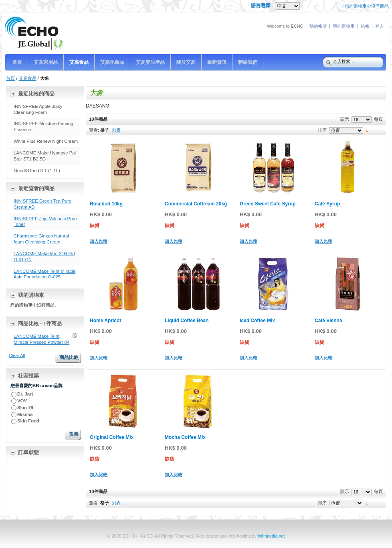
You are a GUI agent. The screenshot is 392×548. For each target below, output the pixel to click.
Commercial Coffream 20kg (196, 204)
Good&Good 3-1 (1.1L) (37, 170)
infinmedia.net (271, 536)
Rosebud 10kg (106, 204)
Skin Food (28, 421)
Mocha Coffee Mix (185, 437)
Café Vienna (328, 321)
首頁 (10, 78)
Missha (25, 414)
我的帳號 (318, 26)
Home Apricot (105, 321)
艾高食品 (28, 78)
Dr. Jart (26, 394)
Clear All (17, 355)
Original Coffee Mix (112, 437)
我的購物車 (344, 26)
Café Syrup (327, 204)
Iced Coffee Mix (257, 321)
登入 (380, 26)
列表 (116, 130)
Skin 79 (25, 408)
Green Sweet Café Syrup (268, 204)
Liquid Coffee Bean (187, 321)
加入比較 (99, 241)
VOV (22, 401)
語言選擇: (262, 6)
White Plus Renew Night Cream (46, 141)
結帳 (365, 26)
